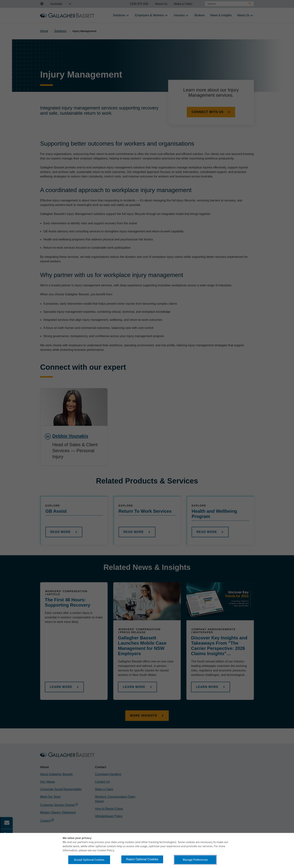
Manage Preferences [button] (195, 860)
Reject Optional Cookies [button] (142, 859)
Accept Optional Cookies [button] (89, 860)
